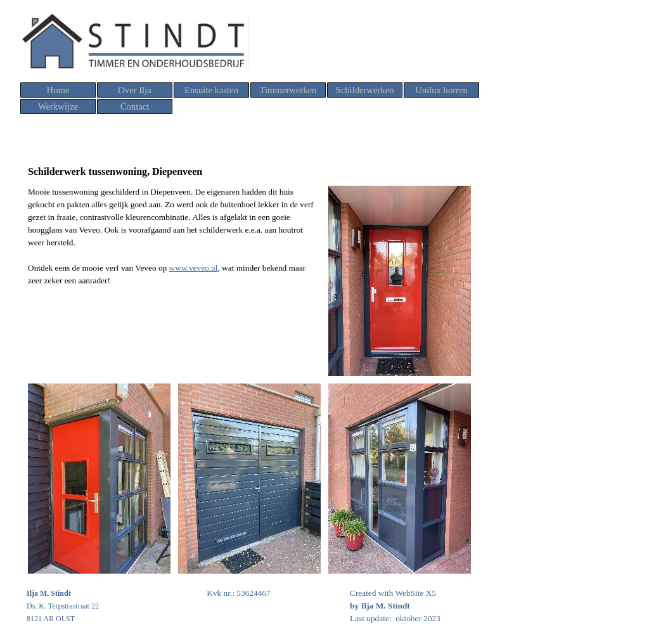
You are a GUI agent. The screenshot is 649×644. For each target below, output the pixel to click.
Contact (135, 106)
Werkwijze (58, 106)
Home (58, 90)
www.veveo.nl (194, 268)
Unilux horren (441, 90)
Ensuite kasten (211, 90)
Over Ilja (135, 90)
